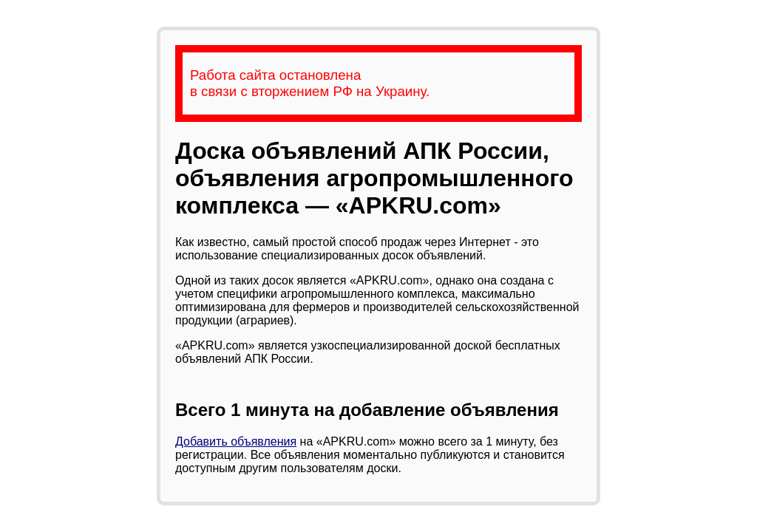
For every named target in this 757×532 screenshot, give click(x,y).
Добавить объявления (236, 441)
